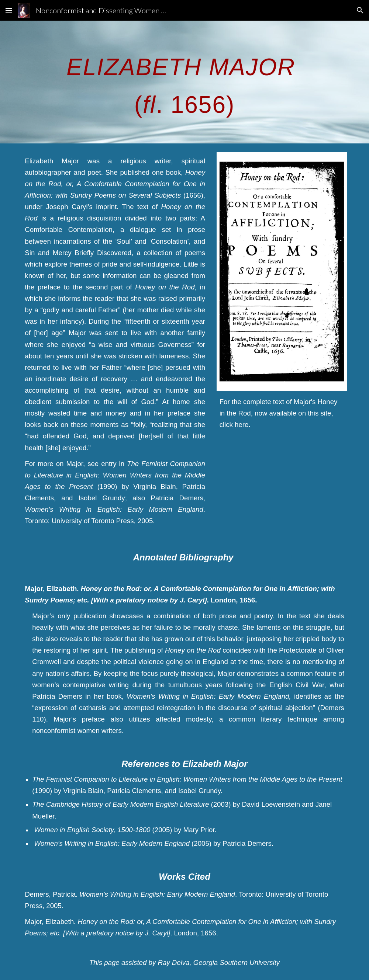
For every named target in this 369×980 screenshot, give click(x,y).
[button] (9, 10)
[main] (184, 82)
